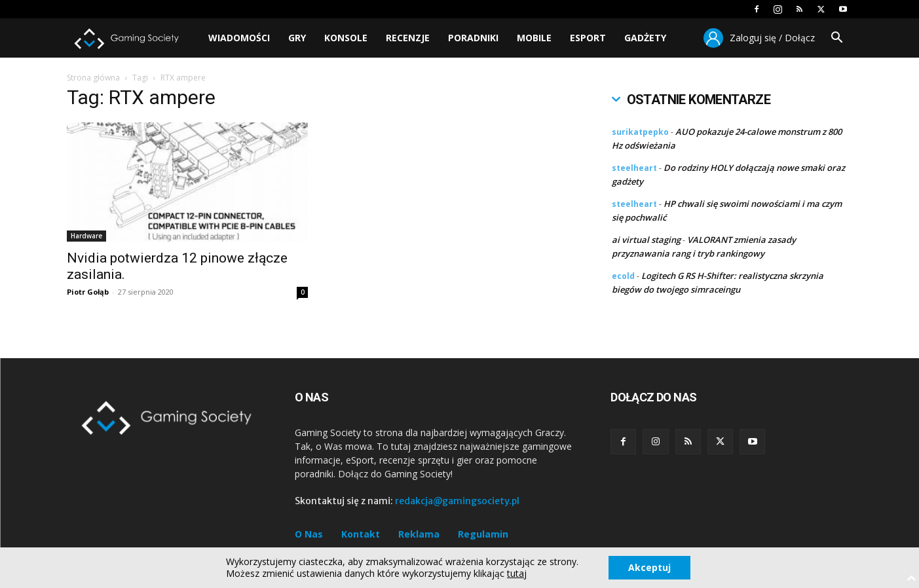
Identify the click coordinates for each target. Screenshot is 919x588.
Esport (588, 38)
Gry (297, 38)
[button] (837, 39)
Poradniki (473, 38)
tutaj (517, 574)
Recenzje (408, 38)
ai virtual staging (646, 240)
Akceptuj (649, 567)
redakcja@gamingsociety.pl (457, 501)
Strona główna (93, 78)
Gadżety (645, 38)
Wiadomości (239, 38)
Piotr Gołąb (88, 292)
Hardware (86, 236)
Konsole (346, 38)
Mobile (534, 38)
